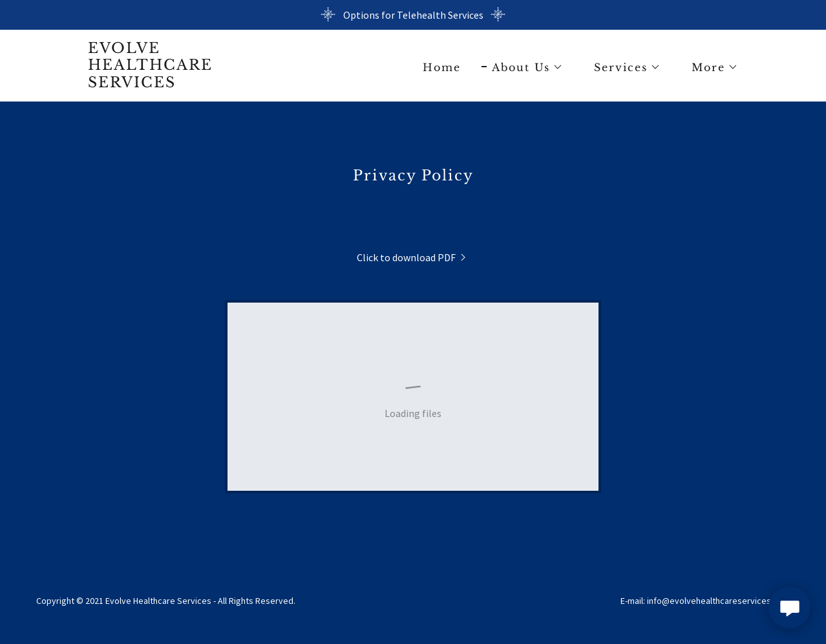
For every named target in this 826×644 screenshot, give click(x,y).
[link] (150, 83)
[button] (522, 67)
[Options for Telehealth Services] (413, 15)
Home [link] (442, 67)
